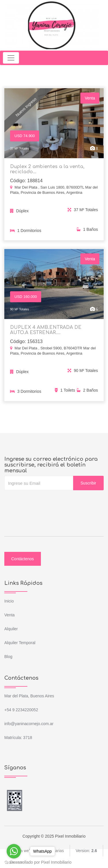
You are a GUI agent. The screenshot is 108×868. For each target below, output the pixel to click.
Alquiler (11, 629)
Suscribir (88, 483)
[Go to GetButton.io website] (14, 862)
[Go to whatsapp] (14, 851)
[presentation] (48, 502)
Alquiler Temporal (20, 643)
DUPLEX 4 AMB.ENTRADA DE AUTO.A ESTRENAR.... (46, 332)
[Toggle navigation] (11, 58)
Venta (10, 615)
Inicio (9, 601)
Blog (8, 657)
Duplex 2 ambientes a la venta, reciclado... (47, 169)
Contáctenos (23, 559)
